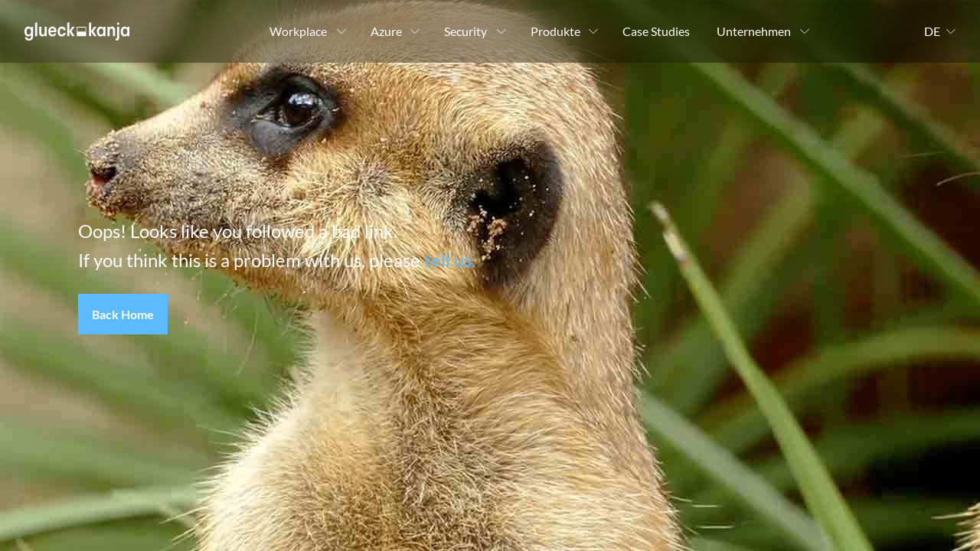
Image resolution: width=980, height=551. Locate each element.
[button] (123, 315)
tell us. (450, 260)
